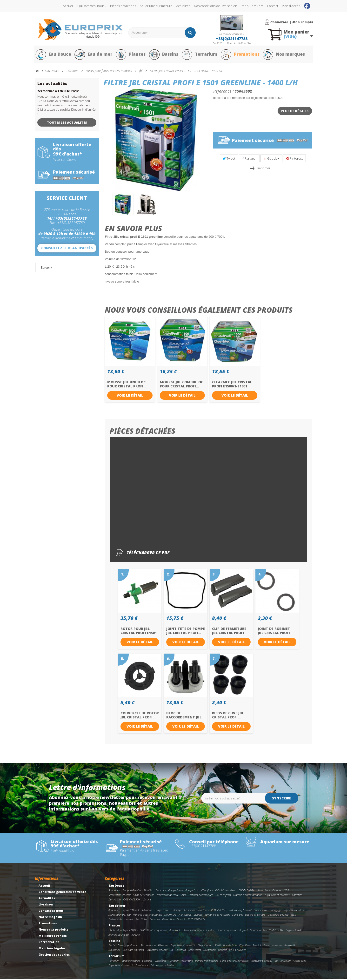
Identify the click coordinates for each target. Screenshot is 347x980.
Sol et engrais (223, 896)
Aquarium (114, 911)
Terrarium (200, 55)
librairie (136, 936)
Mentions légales (52, 950)
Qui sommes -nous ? (92, 6)
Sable (144, 920)
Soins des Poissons (144, 896)
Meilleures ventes (53, 937)
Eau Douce (53, 55)
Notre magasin (50, 918)
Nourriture (264, 891)
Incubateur (142, 966)
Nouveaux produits (53, 931)
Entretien (297, 896)
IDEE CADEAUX (132, 900)
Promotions (241, 55)
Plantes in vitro (258, 931)
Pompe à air (192, 891)
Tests (183, 896)
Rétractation (49, 943)
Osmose (277, 891)
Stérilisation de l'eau (120, 896)
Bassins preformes (128, 946)
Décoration (115, 900)
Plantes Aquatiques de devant (164, 931)
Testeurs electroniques (201, 896)
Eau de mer (93, 55)
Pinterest (294, 159)
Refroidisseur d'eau (226, 891)
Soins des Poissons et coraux (249, 916)
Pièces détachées (123, 6)
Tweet (229, 159)
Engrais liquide (294, 931)
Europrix (46, 268)
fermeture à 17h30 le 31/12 (58, 92)
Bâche (112, 946)
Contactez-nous (51, 912)
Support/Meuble (132, 891)
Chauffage (207, 891)
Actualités (183, 6)
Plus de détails (295, 112)
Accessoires (195, 951)
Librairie (147, 900)
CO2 (286, 891)
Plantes (130, 55)
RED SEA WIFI (219, 911)
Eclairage (161, 891)
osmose (198, 916)
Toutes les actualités (67, 123)
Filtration (148, 891)
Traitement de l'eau (167, 896)
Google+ (271, 159)
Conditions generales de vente (62, 893)
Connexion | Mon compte (292, 22)
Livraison (46, 906)
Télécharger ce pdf (143, 554)
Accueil (68, 6)
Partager (249, 159)
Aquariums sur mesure (156, 6)
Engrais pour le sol (119, 936)
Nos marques (285, 55)
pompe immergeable (207, 962)
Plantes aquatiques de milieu (199, 931)
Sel (137, 920)
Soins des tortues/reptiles (234, 962)
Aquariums (114, 891)
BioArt (272, 931)
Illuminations (291, 946)
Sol (172, 951)
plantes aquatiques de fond (232, 931)
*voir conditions (65, 161)
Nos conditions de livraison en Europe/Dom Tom (229, 6)
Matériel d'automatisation (248, 896)
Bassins (164, 55)
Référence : (224, 92)
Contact (273, 6)
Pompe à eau (176, 891)
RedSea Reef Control (240, 911)
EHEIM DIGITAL (247, 891)
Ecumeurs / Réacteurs (196, 911)
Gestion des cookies (54, 956)
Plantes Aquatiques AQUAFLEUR (127, 931)
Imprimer (264, 169)
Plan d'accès (291, 6)
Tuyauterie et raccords (277, 896)
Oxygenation (205, 946)
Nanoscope (185, 916)
